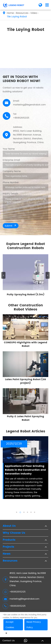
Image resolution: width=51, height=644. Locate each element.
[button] (3, 275)
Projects (8, 547)
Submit (11, 226)
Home (10, 13)
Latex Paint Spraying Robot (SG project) (26, 381)
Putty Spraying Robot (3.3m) (26, 295)
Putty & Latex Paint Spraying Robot (26, 418)
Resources (22, 13)
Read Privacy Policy (34, 625)
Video (34, 13)
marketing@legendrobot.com (21, 599)
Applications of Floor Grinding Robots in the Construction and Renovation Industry (25, 470)
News (7, 554)
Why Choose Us (14, 533)
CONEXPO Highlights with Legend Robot (26, 344)
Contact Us (8, 641)
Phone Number (11, 182)
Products (9, 540)
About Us (9, 526)
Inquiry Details (10, 194)
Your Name (9, 149)
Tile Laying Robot (17, 17)
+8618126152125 (14, 592)
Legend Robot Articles (26, 431)
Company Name (12, 171)
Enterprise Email (11, 160)
